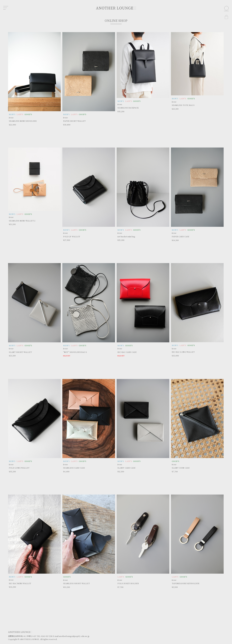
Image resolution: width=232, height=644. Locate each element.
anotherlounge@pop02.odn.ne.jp (74, 636)
